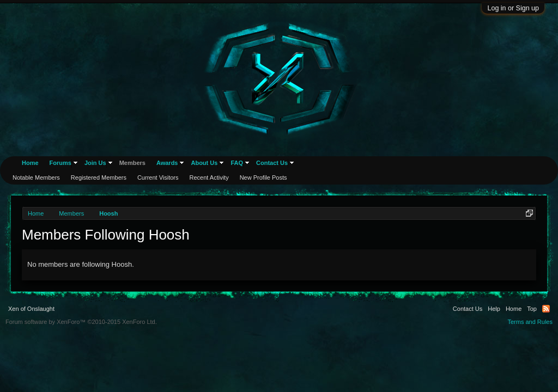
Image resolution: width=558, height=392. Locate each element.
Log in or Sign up (513, 8)
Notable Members (36, 177)
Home (30, 163)
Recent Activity (209, 177)
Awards (167, 163)
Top (532, 309)
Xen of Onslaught (31, 309)
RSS (546, 309)
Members (132, 163)
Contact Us (272, 163)
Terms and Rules (530, 322)
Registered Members (99, 177)
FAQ (237, 163)
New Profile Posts (263, 177)
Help (494, 309)
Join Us (95, 163)
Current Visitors (158, 177)
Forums (60, 163)
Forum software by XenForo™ (81, 322)
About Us (204, 163)
